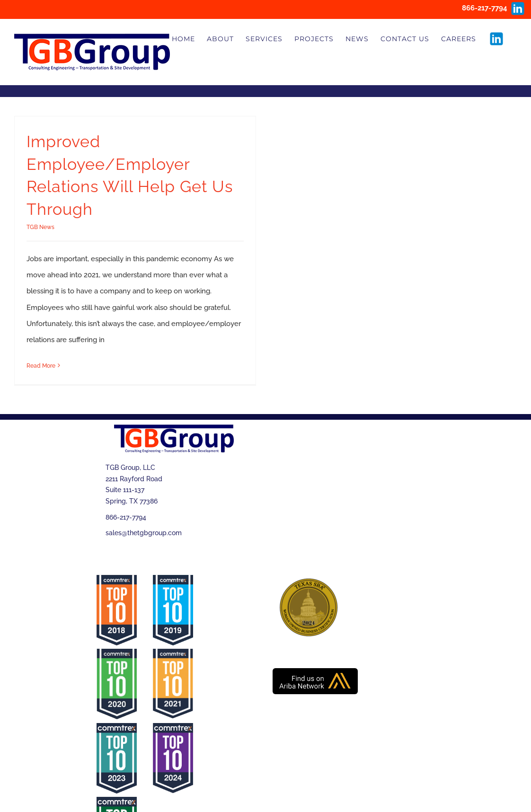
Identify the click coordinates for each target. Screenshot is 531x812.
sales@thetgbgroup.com (144, 533)
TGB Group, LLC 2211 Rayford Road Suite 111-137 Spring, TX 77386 (134, 484)
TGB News (40, 227)
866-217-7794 (126, 517)
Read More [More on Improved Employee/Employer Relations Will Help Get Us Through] (41, 366)
